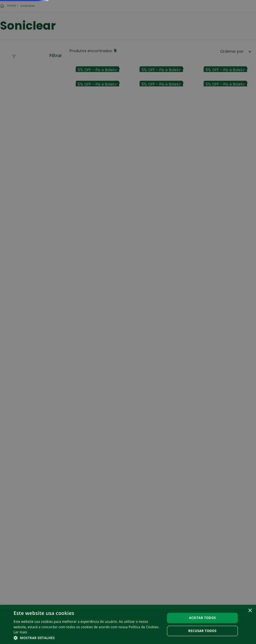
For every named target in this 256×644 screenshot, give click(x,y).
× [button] (250, 611)
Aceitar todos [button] (203, 618)
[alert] (128, 322)
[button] (87, 637)
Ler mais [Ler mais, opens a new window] (20, 632)
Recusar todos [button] (203, 631)
